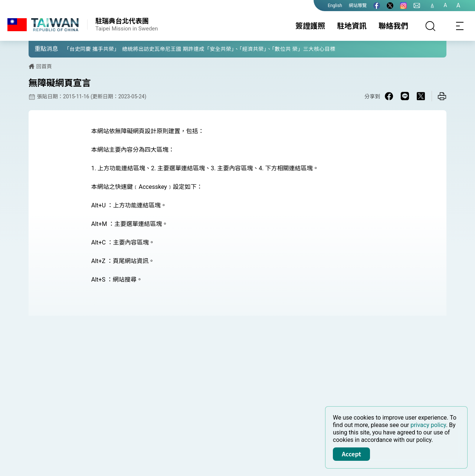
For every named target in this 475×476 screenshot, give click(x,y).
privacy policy (428, 425)
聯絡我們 (393, 26)
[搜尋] (430, 26)
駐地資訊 (352, 26)
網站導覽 (358, 6)
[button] (40, 49)
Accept (351, 454)
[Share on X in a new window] (421, 96)
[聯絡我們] (417, 6)
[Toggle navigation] (460, 26)
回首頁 (44, 66)
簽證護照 (310, 26)
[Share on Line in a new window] (405, 96)
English (335, 6)
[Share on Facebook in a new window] (389, 96)
